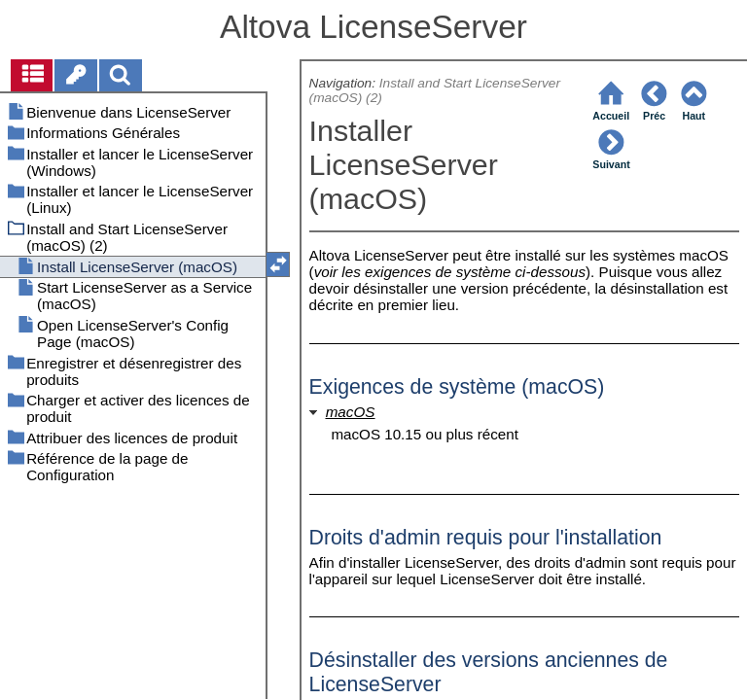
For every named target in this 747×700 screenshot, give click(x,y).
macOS (351, 412)
